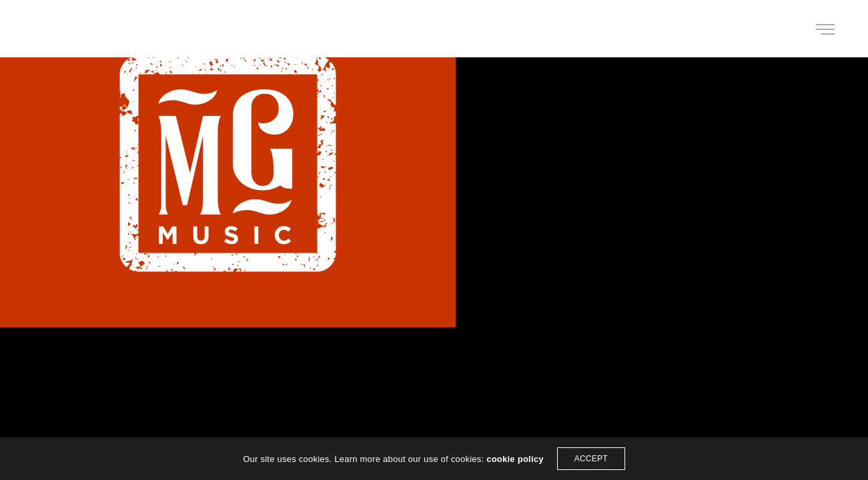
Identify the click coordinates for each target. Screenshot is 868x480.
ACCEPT (591, 459)
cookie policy (515, 459)
